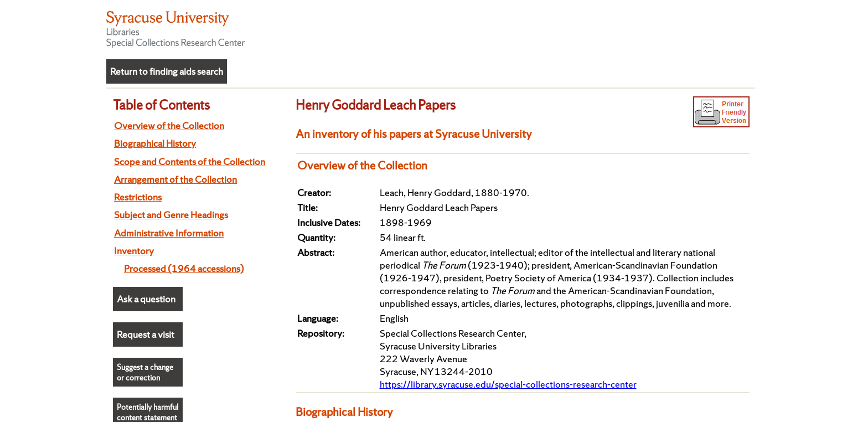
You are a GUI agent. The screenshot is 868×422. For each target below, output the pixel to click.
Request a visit (146, 334)
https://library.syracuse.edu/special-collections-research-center (508, 384)
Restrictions (138, 197)
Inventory (134, 251)
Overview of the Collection (169, 125)
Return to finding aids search (167, 71)
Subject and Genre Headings (171, 215)
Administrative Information (169, 233)
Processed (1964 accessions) (184, 268)
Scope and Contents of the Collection (190, 161)
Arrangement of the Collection (175, 179)
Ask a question (146, 299)
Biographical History (155, 143)
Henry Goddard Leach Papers (376, 105)
